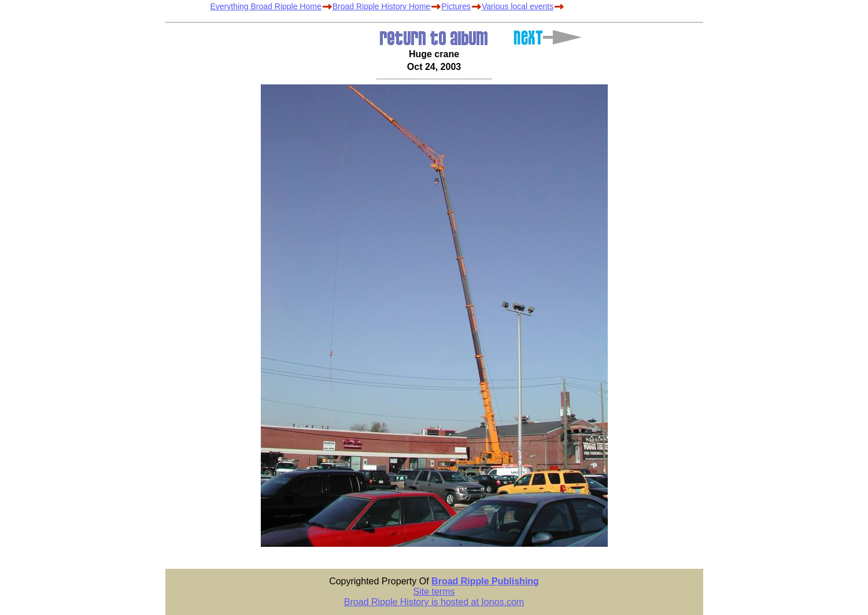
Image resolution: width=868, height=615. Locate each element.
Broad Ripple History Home (382, 6)
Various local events (518, 6)
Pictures (456, 6)
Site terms (434, 592)
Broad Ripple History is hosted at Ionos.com (434, 602)
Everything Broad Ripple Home (266, 6)
